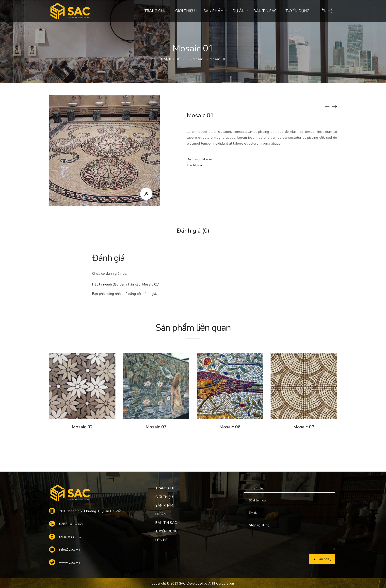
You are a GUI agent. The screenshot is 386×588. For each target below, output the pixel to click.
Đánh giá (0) (193, 231)
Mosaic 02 (82, 427)
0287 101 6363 (71, 524)
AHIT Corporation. (221, 584)
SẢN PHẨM (214, 11)
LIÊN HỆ (325, 11)
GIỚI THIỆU (185, 11)
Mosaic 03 (304, 427)
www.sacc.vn (69, 563)
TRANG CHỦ (155, 11)
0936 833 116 (70, 537)
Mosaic (198, 59)
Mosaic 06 (230, 427)
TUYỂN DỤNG (298, 11)
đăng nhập (114, 294)
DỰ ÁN (238, 11)
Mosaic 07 (156, 427)
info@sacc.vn (69, 550)
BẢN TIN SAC (265, 11)
